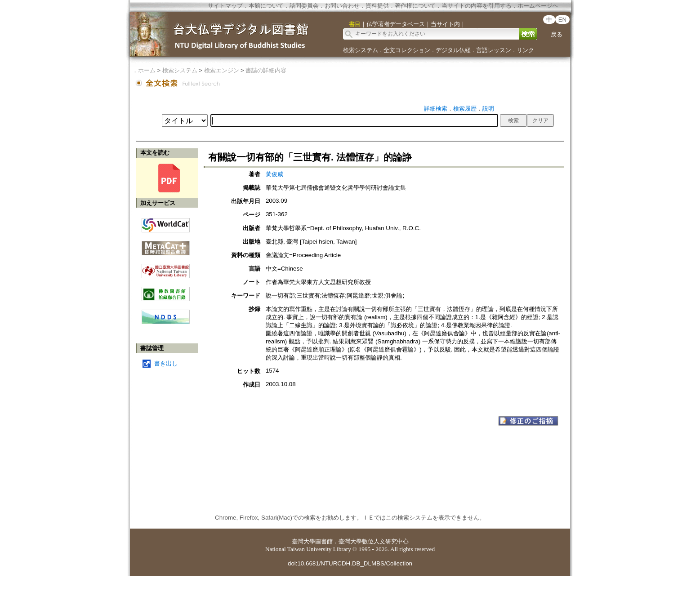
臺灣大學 (303, 541)
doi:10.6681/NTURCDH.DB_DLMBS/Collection (350, 563)
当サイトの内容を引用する (477, 6)
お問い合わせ (342, 6)
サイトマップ (225, 6)
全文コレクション (407, 50)
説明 (488, 109)
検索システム (361, 50)
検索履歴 (465, 109)
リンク (525, 50)
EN (563, 20)
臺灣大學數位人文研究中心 (374, 541)
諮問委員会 (304, 6)
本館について (266, 6)
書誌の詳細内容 (266, 70)
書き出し (166, 363)
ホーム (147, 70)
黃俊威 (274, 174)
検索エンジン (222, 70)
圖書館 (324, 541)
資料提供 (377, 6)
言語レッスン (494, 50)
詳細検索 (436, 109)
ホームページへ (538, 6)
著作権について (415, 6)
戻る (557, 34)
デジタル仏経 (453, 50)
